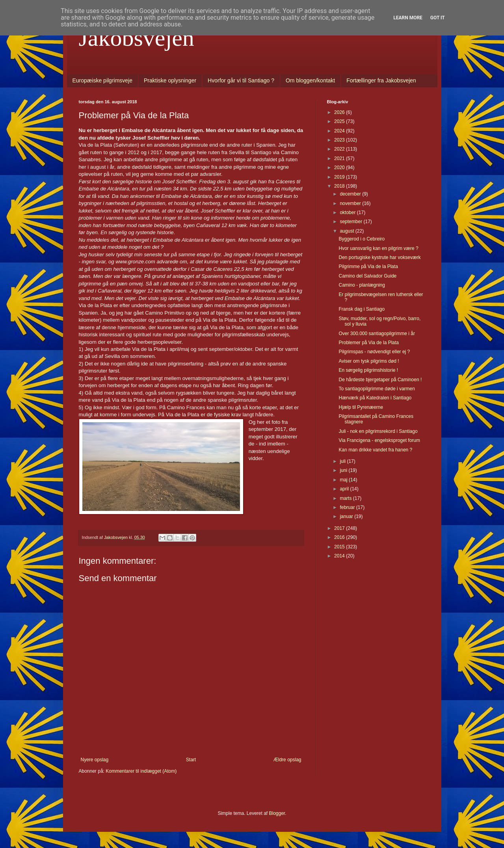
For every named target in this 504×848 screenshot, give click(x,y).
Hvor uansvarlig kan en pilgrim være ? (378, 248)
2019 (340, 177)
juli (343, 461)
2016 (340, 537)
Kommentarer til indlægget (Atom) (141, 771)
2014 (340, 556)
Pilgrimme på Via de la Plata (368, 267)
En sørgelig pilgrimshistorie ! (368, 370)
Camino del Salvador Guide (367, 276)
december (351, 194)
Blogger (277, 813)
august (347, 231)
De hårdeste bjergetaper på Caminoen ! (380, 380)
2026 (340, 112)
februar (348, 507)
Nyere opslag (95, 760)
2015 (340, 547)
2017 (340, 528)
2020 (340, 168)
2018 (340, 186)
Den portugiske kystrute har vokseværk (379, 257)
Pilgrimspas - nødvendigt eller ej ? (374, 352)
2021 (340, 158)
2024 (340, 131)
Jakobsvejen (137, 38)
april (345, 489)
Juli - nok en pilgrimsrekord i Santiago (378, 431)
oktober (348, 212)
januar (347, 516)
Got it (438, 18)
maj (344, 480)
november (351, 203)
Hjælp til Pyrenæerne (361, 407)
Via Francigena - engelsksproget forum (379, 440)
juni (344, 470)
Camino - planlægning (362, 285)
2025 (340, 121)
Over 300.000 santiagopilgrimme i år (377, 334)
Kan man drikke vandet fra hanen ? (375, 450)
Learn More (408, 18)
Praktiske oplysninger (170, 80)
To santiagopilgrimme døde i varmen (377, 389)
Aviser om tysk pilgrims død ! (369, 361)
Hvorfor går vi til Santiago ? (241, 80)
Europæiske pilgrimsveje (103, 80)
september (351, 222)
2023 (340, 140)
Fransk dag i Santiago (362, 309)
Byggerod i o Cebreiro (362, 239)
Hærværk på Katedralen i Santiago (375, 398)
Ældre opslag (287, 760)
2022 (340, 149)
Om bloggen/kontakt (310, 80)
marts (346, 498)
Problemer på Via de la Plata (369, 343)
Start (191, 760)
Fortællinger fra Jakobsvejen (381, 80)
